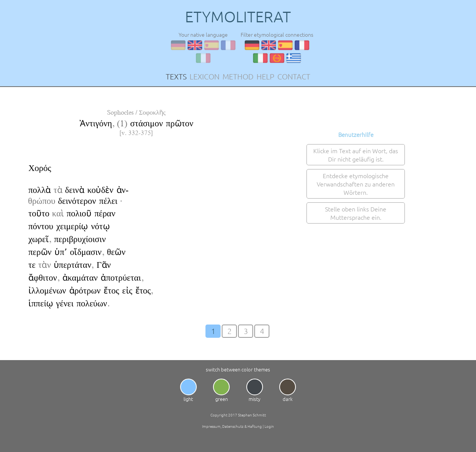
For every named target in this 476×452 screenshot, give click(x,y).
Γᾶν (104, 265)
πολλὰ (40, 190)
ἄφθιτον (43, 278)
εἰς (127, 291)
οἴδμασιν (86, 252)
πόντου (41, 226)
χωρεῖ (39, 239)
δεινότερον (77, 201)
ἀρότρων (85, 291)
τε (32, 265)
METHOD (238, 76)
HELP (265, 76)
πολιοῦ (79, 214)
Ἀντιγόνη (96, 123)
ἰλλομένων (47, 291)
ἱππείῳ (41, 304)
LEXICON (205, 76)
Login (269, 426)
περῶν (40, 252)
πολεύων (92, 304)
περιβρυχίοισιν (80, 239)
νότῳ (100, 226)
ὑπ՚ (61, 252)
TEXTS (176, 76)
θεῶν (116, 252)
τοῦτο (39, 214)
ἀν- (123, 190)
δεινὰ (75, 190)
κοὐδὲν (100, 190)
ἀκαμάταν (80, 278)
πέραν (105, 214)
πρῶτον (180, 123)
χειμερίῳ (72, 226)
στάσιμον (147, 123)
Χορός (40, 168)
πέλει (108, 201)
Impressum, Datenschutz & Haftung (232, 426)
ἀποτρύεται (121, 278)
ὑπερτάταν (73, 265)
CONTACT (294, 76)
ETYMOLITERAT (238, 17)
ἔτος (111, 291)
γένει (65, 304)
